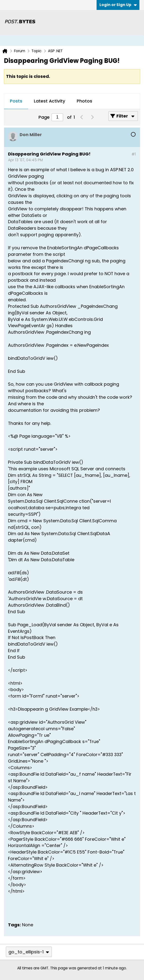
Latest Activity (49, 101)
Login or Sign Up (118, 5)
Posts (16, 101)
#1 (134, 154)
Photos (84, 101)
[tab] (16, 101)
